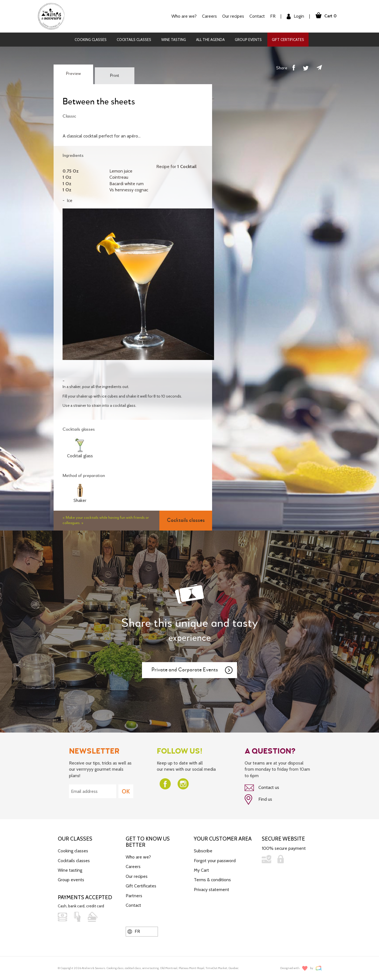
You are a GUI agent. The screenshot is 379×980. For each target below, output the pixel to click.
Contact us (262, 788)
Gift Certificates (288, 40)
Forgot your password (215, 860)
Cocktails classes (134, 40)
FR (271, 16)
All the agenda (210, 40)
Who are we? (182, 16)
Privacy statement (212, 889)
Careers (208, 16)
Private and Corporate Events (192, 670)
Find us (258, 799)
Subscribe (203, 850)
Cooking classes (91, 40)
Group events (248, 40)
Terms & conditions (212, 879)
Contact (255, 16)
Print (115, 76)
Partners (134, 895)
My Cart (201, 870)
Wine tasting (174, 40)
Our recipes (231, 16)
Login (294, 16)
